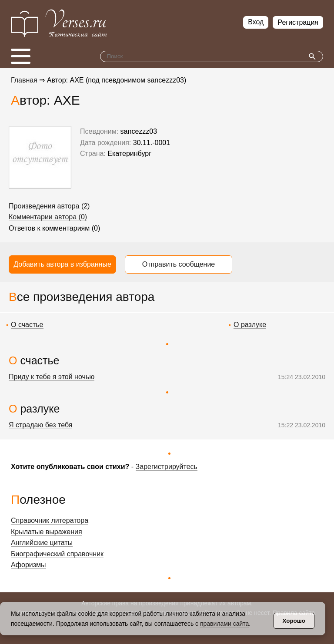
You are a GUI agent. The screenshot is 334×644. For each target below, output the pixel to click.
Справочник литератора (50, 520)
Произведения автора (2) (49, 206)
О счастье (27, 325)
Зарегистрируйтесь (167, 467)
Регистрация (298, 22)
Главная (24, 80)
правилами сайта (224, 624)
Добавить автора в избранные (62, 264)
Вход (256, 22)
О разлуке (250, 325)
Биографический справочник (57, 554)
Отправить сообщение (179, 264)
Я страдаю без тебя (40, 425)
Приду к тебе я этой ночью (52, 377)
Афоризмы (28, 565)
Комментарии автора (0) (48, 217)
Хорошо (294, 621)
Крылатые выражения (47, 532)
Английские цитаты (42, 543)
